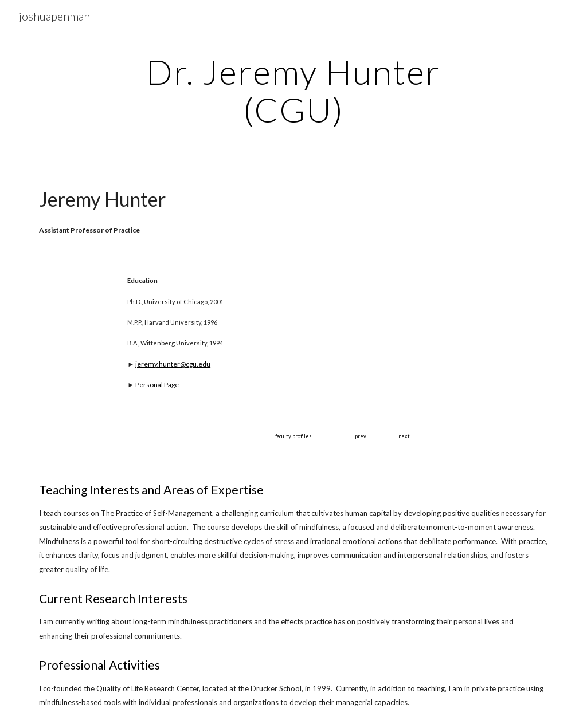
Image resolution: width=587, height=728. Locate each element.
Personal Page (157, 385)
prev (360, 436)
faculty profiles (293, 436)
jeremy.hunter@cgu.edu (173, 364)
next (404, 436)
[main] (293, 90)
